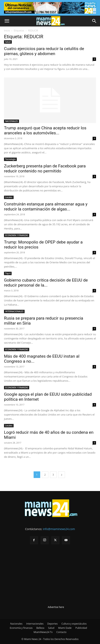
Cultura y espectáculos (74, 624)
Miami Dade (65, 628)
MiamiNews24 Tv (43, 632)
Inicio (7, 31)
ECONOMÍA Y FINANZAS (17, 235)
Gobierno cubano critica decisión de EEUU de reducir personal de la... (46, 283)
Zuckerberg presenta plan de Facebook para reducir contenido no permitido (45, 169)
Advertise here (56, 607)
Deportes (53, 624)
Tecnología (10, 159)
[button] (7, 21)
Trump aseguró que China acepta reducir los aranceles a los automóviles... (45, 130)
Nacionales (16, 624)
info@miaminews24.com (59, 529)
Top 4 (8, 273)
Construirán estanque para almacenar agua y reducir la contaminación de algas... (46, 207)
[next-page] (62, 475)
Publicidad (81, 628)
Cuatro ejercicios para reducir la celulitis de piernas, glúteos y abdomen (44, 51)
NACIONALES (11, 121)
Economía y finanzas (21, 628)
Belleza (40, 628)
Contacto (61, 632)
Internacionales (35, 624)
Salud (8, 42)
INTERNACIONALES (14, 311)
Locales (9, 197)
